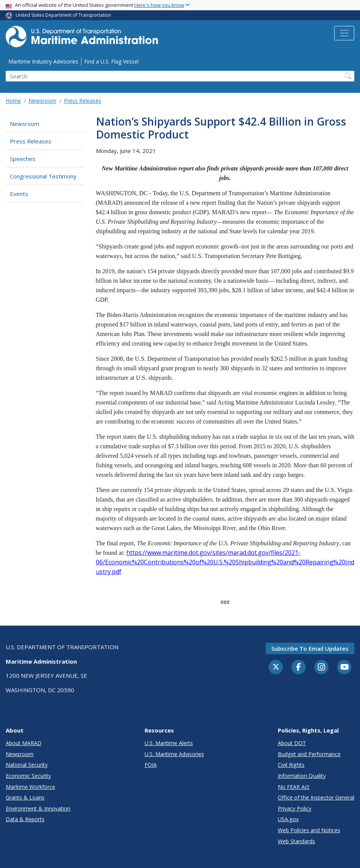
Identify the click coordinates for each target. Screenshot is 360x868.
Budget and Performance (309, 754)
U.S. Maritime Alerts (169, 743)
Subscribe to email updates (310, 648)
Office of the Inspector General (316, 797)
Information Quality (302, 776)
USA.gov (288, 819)
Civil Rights (291, 765)
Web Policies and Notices (309, 830)
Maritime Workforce (30, 787)
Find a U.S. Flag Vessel (111, 61)
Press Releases (83, 101)
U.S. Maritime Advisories (174, 754)
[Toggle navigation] (344, 33)
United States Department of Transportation (63, 15)
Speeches (23, 159)
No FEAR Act (294, 787)
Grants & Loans (25, 797)
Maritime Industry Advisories (43, 61)
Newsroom (42, 101)
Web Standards (296, 841)
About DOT (292, 743)
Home (13, 101)
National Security (27, 765)
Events (19, 194)
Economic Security (28, 776)
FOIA (151, 765)
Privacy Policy (295, 808)
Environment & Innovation (38, 808)
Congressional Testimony (43, 176)
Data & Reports (25, 819)
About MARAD (24, 743)
